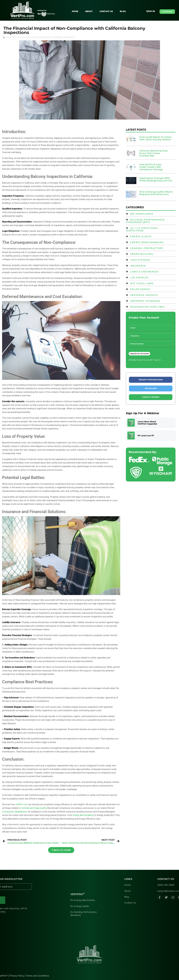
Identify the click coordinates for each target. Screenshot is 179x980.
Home (75, 11)
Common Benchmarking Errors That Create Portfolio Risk (153, 153)
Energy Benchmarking (83, 815)
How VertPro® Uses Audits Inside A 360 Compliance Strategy (151, 167)
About (89, 11)
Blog (123, 11)
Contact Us (106, 11)
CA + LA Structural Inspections (34, 37)
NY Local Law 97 (146, 436)
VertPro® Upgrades (63, 37)
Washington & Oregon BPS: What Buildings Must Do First (156, 179)
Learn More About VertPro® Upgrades (147, 423)
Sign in (151, 11)
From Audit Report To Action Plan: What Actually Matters (155, 138)
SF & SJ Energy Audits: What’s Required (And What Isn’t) (156, 193)
